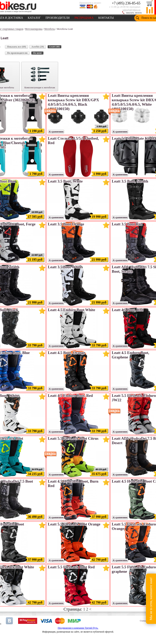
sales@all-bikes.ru (132, 10)
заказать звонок (134, 13)
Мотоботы (50, 29)
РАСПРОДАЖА (84, 17)
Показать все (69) (16, 47)
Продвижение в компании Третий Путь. (78, 628)
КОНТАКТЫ (106, 17)
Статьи (143, 621)
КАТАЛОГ (34, 17)
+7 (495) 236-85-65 (126, 3)
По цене (37, 53)
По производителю (17, 53)
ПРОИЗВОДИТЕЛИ (57, 17)
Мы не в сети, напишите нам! (151, 599)
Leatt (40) (54, 47)
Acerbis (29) (38, 47)
